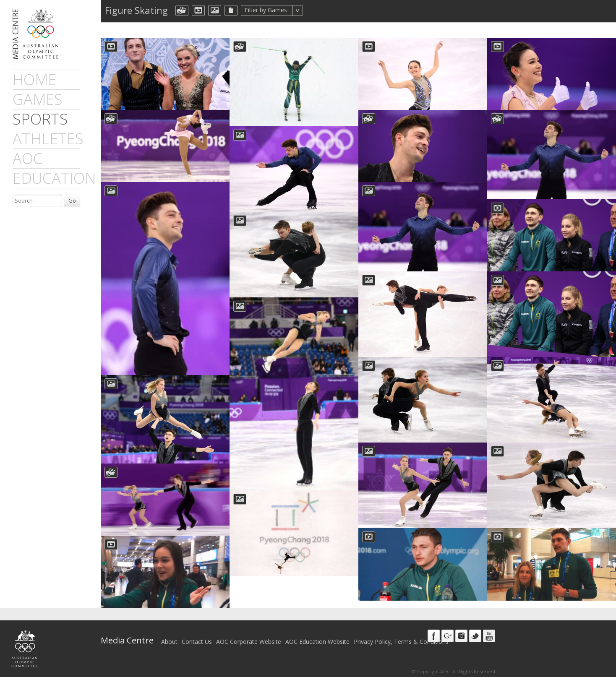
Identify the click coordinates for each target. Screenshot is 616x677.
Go (72, 200)
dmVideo (198, 10)
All (314, 10)
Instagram (461, 636)
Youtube (489, 636)
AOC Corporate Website (249, 642)
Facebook (434, 636)
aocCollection (182, 10)
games (38, 99)
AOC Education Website (317, 642)
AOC (27, 158)
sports (40, 119)
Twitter (475, 636)
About (169, 642)
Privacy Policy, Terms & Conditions (401, 642)
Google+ (448, 636)
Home (34, 79)
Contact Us (197, 642)
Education (54, 178)
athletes (48, 139)
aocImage (215, 10)
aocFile (231, 10)
